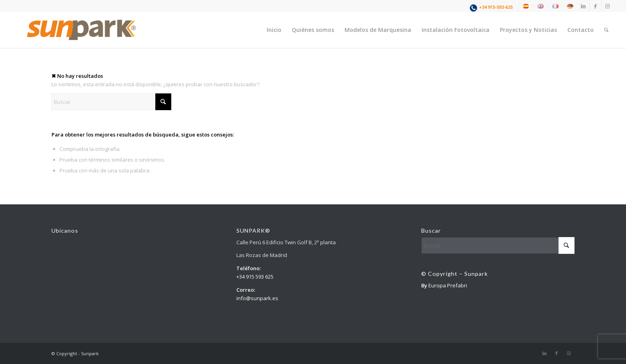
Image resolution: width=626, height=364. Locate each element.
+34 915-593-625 (496, 7)
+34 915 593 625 (255, 277)
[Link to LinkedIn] (583, 6)
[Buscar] (606, 30)
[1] (81, 30)
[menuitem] (492, 8)
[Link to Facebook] (595, 6)
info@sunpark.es (257, 298)
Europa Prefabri (448, 285)
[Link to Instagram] (608, 6)
